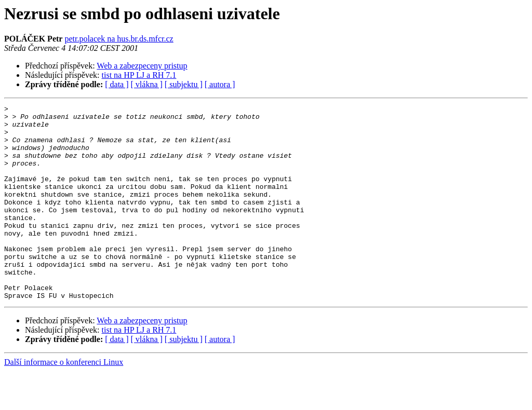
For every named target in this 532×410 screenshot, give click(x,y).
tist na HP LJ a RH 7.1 (139, 75)
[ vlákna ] (147, 84)
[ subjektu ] (184, 84)
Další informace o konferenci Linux (64, 401)
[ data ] (117, 84)
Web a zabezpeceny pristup (142, 66)
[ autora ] (220, 84)
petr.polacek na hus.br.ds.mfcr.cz (119, 39)
